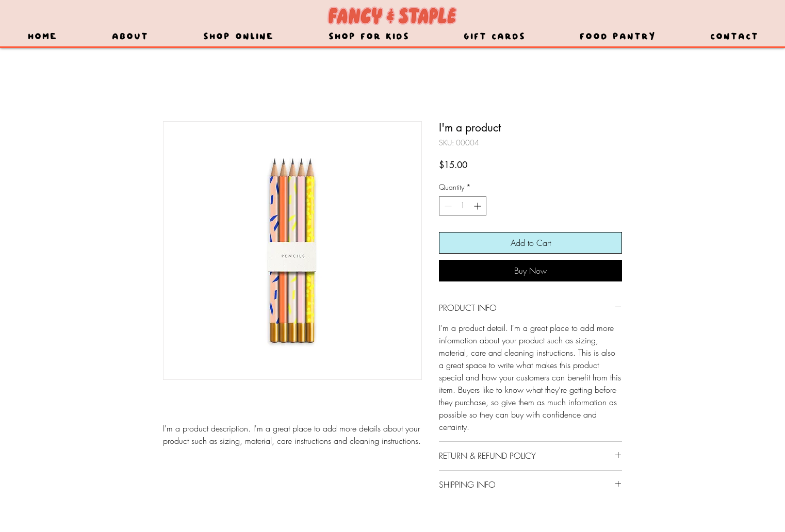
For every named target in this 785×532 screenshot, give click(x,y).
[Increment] (478, 206)
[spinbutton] (463, 206)
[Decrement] (447, 206)
